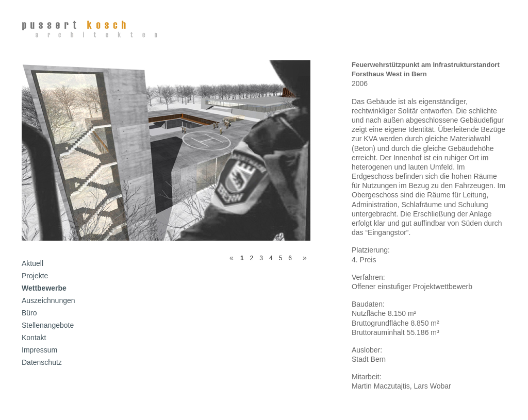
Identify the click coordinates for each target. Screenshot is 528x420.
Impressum (39, 350)
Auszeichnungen (48, 300)
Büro (29, 313)
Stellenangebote (48, 325)
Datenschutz (42, 362)
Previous (229, 256)
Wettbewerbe (44, 288)
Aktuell (32, 263)
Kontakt (34, 338)
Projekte (35, 276)
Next (303, 256)
